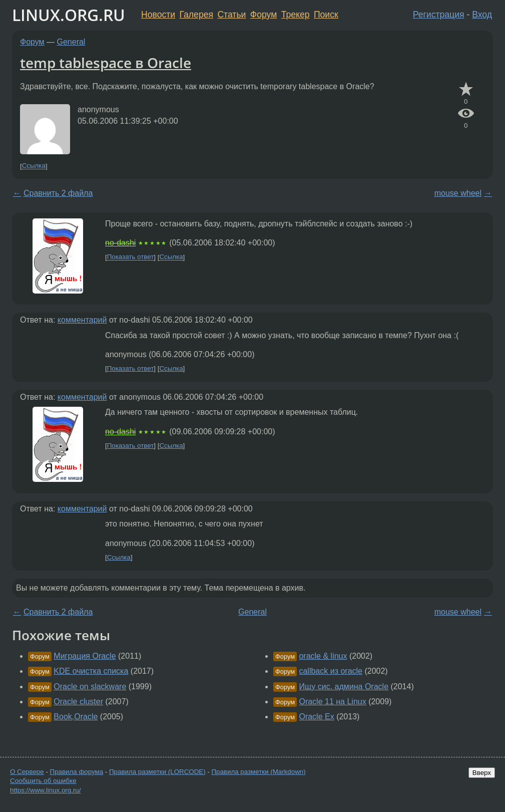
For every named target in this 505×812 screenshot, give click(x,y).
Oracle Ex (316, 717)
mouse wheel (458, 193)
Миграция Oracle (85, 656)
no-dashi (120, 243)
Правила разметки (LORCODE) (157, 772)
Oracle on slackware (90, 687)
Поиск (326, 15)
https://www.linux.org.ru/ (45, 790)
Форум (264, 15)
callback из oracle (331, 671)
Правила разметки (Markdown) (258, 772)
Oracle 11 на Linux (332, 702)
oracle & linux (323, 656)
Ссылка (34, 166)
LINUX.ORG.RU (69, 15)
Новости (158, 15)
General (71, 42)
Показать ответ (131, 257)
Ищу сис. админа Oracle (344, 687)
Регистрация (439, 15)
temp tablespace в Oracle (106, 63)
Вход (482, 15)
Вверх (482, 773)
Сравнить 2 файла (58, 193)
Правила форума (77, 772)
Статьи (231, 15)
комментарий (82, 320)
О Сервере (27, 772)
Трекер (296, 15)
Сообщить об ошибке (43, 781)
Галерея (196, 15)
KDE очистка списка (91, 671)
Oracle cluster (78, 702)
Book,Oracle (76, 717)
